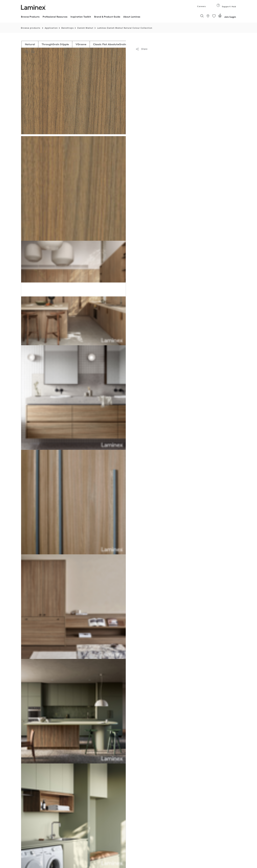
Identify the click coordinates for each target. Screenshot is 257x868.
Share (142, 49)
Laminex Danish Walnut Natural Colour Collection (125, 28)
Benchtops (68, 28)
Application (51, 28)
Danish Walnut (85, 28)
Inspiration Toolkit (81, 17)
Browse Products (30, 17)
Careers (201, 6)
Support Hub (226, 6)
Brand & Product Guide (107, 17)
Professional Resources (55, 17)
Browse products (31, 28)
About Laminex (132, 17)
